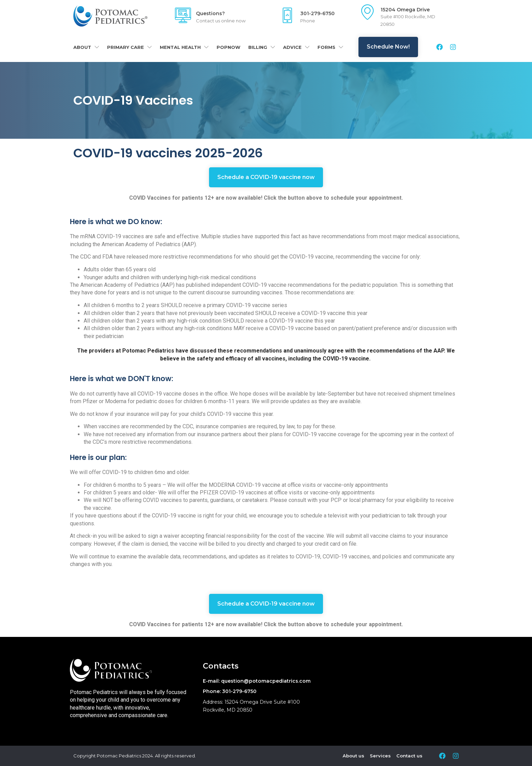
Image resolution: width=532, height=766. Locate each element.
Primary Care (129, 47)
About (86, 47)
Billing (262, 47)
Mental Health (184, 47)
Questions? (210, 13)
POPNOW (228, 47)
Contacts (221, 666)
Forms (330, 47)
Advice (296, 47)
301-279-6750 (317, 13)
